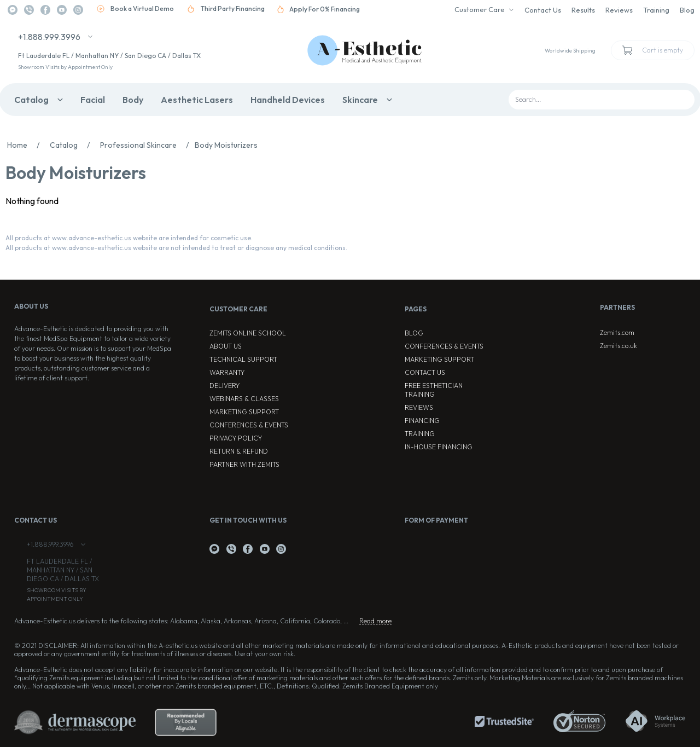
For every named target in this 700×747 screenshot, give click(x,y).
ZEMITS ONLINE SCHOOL (248, 333)
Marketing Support (244, 412)
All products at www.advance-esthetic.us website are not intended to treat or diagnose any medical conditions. (176, 248)
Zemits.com (617, 332)
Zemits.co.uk (619, 346)
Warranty (227, 372)
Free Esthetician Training (434, 390)
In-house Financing (439, 447)
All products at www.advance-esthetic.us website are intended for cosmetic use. (129, 238)
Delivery (224, 386)
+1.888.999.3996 (49, 37)
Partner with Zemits (244, 464)
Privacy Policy (236, 438)
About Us (226, 346)
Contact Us (543, 10)
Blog (687, 10)
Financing (422, 421)
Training (656, 10)
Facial (93, 100)
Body (133, 100)
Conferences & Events (249, 425)
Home (26, 145)
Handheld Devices (288, 100)
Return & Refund (239, 451)
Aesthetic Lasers (197, 100)
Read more (375, 621)
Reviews (619, 10)
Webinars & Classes (244, 399)
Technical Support (243, 359)
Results (583, 10)
